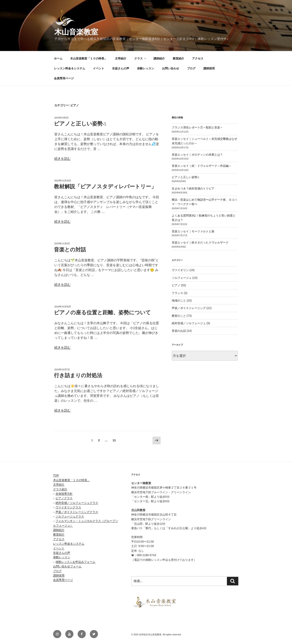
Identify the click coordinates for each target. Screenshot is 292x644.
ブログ (191, 68)
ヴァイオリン (180, 270)
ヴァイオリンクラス (68, 507)
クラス (140, 58)
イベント (99, 68)
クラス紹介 (60, 489)
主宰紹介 (121, 58)
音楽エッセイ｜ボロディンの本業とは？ (197, 155)
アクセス (198, 58)
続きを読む (62, 159)
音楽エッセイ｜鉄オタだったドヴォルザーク (200, 242)
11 (114, 441)
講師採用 (209, 68)
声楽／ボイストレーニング (189, 308)
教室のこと (179, 316)
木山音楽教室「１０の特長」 (89, 58)
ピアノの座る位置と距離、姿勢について (102, 312)
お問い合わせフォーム (67, 566)
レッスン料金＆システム (70, 68)
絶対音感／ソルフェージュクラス (77, 503)
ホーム (58, 58)
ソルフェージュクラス (70, 516)
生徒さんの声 (121, 68)
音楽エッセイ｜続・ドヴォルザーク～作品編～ (202, 166)
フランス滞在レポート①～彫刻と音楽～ (197, 127)
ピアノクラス (64, 498)
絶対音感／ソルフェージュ (189, 323)
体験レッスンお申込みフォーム (75, 562)
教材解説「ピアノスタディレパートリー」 (105, 186)
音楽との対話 (70, 250)
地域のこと (179, 300)
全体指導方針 (64, 494)
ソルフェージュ (182, 278)
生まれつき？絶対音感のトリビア (193, 188)
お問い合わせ (171, 68)
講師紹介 (159, 58)
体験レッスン (146, 68)
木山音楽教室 (76, 32)
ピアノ (176, 285)
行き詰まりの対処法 (78, 375)
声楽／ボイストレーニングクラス (77, 512)
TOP (56, 475)
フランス (177, 293)
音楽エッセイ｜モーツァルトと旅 (193, 231)
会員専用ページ (64, 78)
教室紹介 (178, 58)
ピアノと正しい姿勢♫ (80, 124)
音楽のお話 (179, 331)
